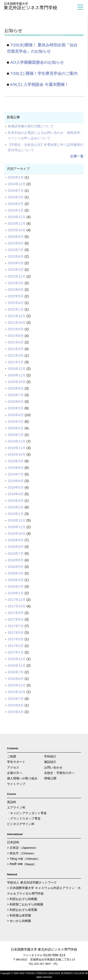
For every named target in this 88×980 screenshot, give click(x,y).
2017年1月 (16, 652)
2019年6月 (16, 481)
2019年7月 (16, 474)
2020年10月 (17, 382)
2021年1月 (16, 362)
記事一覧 (77, 156)
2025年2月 (16, 177)
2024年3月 (16, 197)
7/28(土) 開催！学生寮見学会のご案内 (44, 74)
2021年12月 (17, 316)
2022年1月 (16, 309)
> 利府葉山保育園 (19, 915)
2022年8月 (16, 290)
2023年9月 (16, 237)
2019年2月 (16, 507)
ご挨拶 (12, 756)
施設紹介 (50, 762)
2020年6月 (16, 402)
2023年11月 (17, 223)
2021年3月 (16, 355)
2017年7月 (16, 626)
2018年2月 (16, 586)
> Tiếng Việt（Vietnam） (24, 859)
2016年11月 (17, 665)
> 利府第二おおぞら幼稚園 (25, 904)
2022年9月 (16, 283)
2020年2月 (16, 428)
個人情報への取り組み (22, 778)
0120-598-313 (54, 955)
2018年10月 (17, 534)
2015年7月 (16, 699)
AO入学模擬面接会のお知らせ (37, 62)
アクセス (13, 767)
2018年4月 (16, 573)
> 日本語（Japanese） (23, 848)
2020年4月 (16, 415)
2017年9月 (16, 613)
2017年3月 (16, 639)
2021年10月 (17, 323)
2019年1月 (16, 514)
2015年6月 (16, 705)
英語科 (12, 802)
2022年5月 (16, 296)
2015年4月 (16, 712)
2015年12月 (17, 685)
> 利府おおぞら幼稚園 (22, 899)
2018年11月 (17, 527)
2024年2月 (16, 204)
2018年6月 (16, 560)
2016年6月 (16, 679)
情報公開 (50, 778)
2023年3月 (16, 270)
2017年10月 (17, 606)
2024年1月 (16, 210)
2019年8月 (16, 468)
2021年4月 (16, 349)
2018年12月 (17, 520)
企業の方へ (15, 773)
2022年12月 (17, 276)
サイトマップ (16, 784)
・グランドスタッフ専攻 (24, 819)
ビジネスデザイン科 (21, 824)
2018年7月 (16, 554)
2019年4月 (16, 494)
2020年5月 (16, 408)
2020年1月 (16, 435)
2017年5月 (16, 633)
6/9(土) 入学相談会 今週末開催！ (39, 85)
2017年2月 (16, 646)
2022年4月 (16, 303)
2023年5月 (16, 263)
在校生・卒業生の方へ (59, 773)
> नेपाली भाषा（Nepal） (22, 864)
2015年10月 (17, 692)
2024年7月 (16, 191)
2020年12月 (17, 369)
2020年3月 (16, 422)
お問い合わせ (53, 767)
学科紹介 (50, 756)
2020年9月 (16, 388)
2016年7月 (16, 672)
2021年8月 (16, 336)
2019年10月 (17, 454)
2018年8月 (16, 547)
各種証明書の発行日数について (31, 126)
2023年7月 (16, 250)
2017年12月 (17, 600)
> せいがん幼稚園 (19, 921)
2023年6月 (16, 256)
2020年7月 (16, 395)
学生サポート (16, 762)
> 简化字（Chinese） (22, 853)
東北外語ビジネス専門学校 (39, 6)
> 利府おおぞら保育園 (22, 910)
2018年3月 (16, 580)
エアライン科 (16, 807)
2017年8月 (16, 619)
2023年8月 (16, 243)
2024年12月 (17, 184)
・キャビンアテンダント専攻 (27, 813)
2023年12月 (17, 217)
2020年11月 (17, 375)
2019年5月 (16, 487)
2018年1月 (16, 593)
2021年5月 (16, 342)
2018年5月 (16, 567)
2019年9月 (16, 461)
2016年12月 (17, 659)
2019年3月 (16, 501)
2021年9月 (16, 329)
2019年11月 (17, 448)
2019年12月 (17, 441)
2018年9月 (16, 540)
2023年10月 (17, 230)
